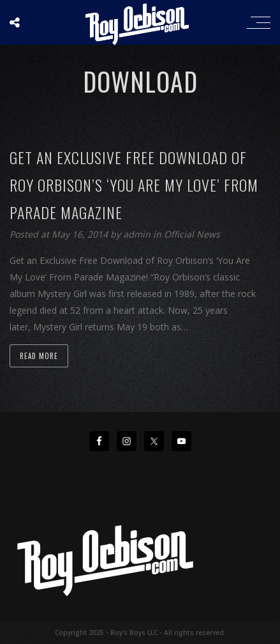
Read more (39, 356)
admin (138, 234)
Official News (192, 234)
